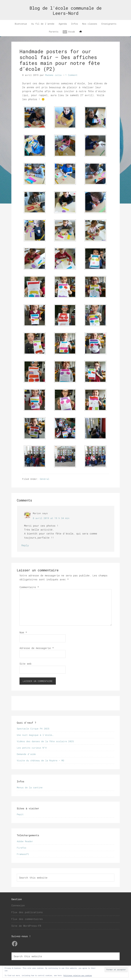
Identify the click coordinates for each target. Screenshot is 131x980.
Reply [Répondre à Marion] (25, 545)
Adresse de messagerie (37, 648)
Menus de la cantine (30, 787)
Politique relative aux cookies (78, 975)
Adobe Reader (25, 841)
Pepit (20, 814)
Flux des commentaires (27, 919)
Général (45, 479)
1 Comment (71, 75)
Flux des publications (27, 912)
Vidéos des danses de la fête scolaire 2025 (45, 741)
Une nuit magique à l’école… (35, 735)
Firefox (22, 848)
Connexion (18, 905)
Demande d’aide (26, 754)
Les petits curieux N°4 (32, 748)
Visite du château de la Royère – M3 (41, 760)
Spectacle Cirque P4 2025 (33, 729)
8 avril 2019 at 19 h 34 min (51, 518)
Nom (23, 632)
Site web (25, 664)
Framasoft (23, 854)
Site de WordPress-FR (26, 926)
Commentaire (29, 587)
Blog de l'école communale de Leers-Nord (66, 11)
